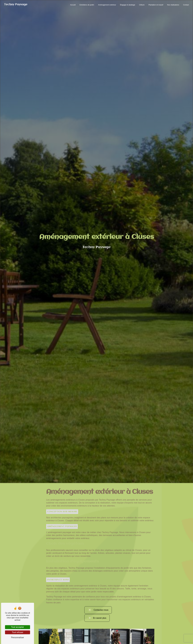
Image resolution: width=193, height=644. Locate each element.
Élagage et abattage (128, 5)
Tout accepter (18, 627)
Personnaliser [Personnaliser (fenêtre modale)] (18, 637)
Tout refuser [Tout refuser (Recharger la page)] (18, 632)
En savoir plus (97, 618)
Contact (186, 5)
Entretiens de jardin (87, 5)
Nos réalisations (173, 5)
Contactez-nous (98, 610)
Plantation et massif (156, 5)
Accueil (73, 5)
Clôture (142, 5)
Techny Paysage (16, 5)
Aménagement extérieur (107, 5)
